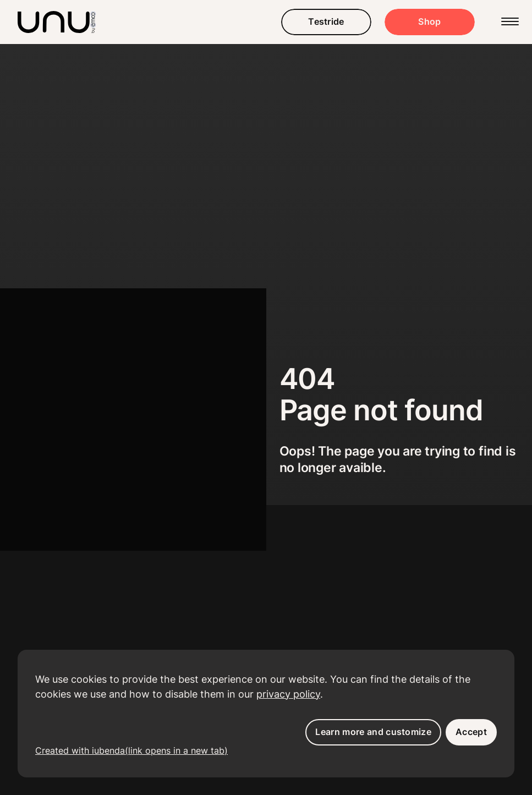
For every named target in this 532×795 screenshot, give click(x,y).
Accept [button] (471, 732)
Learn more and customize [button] (373, 732)
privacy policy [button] (288, 694)
